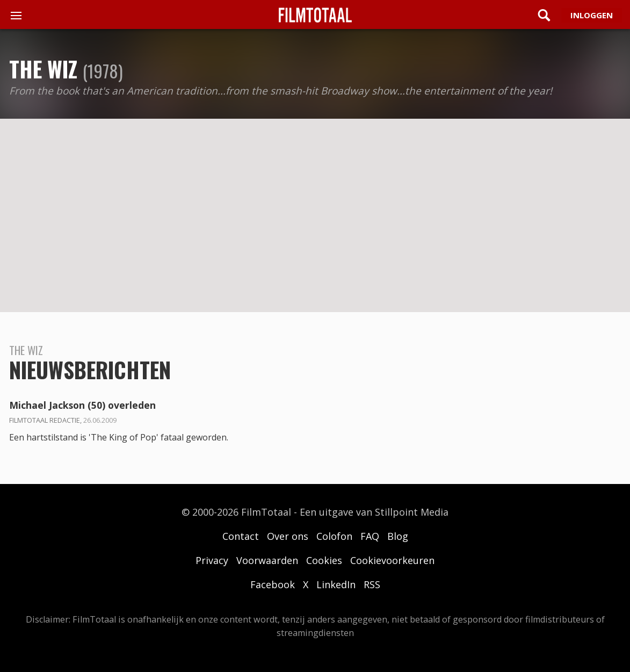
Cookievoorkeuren (392, 560)
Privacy (212, 560)
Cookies (324, 560)
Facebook (273, 584)
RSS (372, 584)
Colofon (334, 536)
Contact (241, 536)
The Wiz (43, 69)
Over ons (288, 536)
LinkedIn (336, 584)
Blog (398, 536)
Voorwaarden (267, 560)
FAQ (370, 536)
